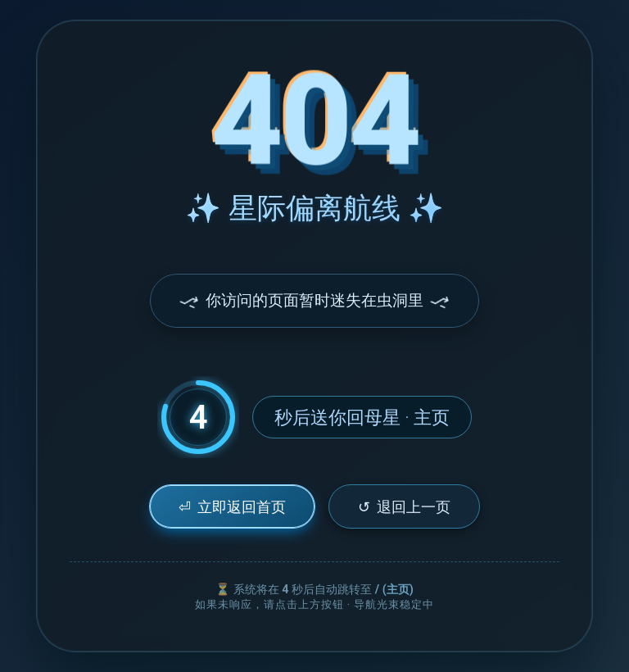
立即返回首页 (232, 507)
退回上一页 (404, 507)
